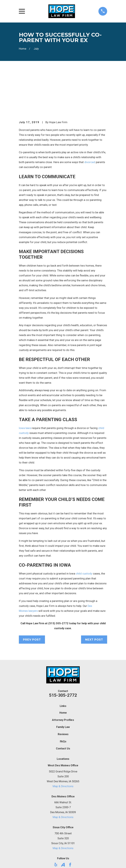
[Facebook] (70, 823)
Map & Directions (63, 745)
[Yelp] (56, 823)
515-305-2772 (63, 654)
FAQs (63, 700)
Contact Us (63, 707)
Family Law (63, 686)
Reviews (63, 693)
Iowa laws (25, 387)
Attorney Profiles (63, 679)
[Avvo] (63, 823)
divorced (90, 121)
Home (63, 672)
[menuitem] (23, 861)
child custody (84, 533)
